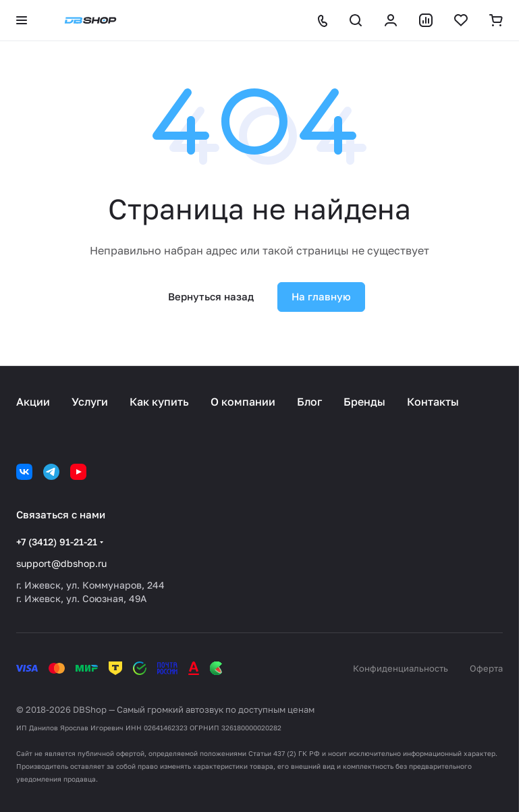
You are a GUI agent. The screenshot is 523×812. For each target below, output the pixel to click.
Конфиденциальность (401, 668)
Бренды (364, 402)
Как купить (159, 402)
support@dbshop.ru (61, 563)
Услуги (90, 402)
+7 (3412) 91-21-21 (57, 542)
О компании (243, 402)
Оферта (486, 668)
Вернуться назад (211, 296)
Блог (309, 402)
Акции (33, 402)
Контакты (433, 402)
